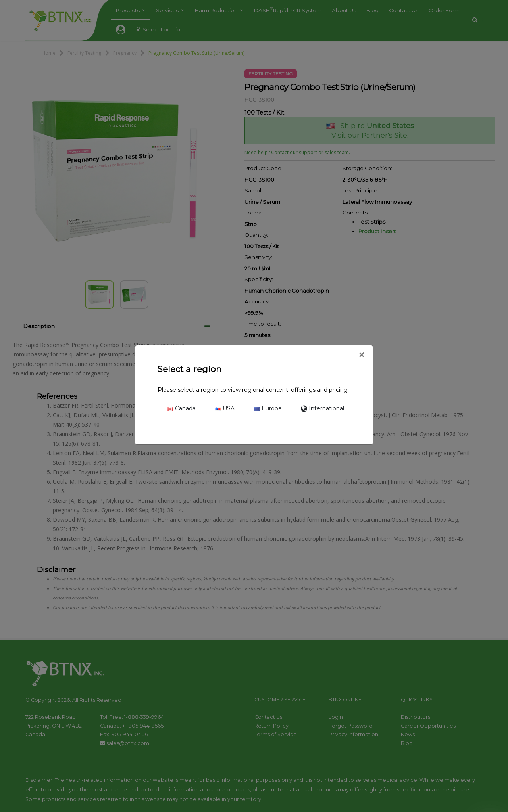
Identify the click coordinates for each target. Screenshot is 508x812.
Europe (268, 408)
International (322, 408)
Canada (181, 408)
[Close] (361, 355)
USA (225, 408)
